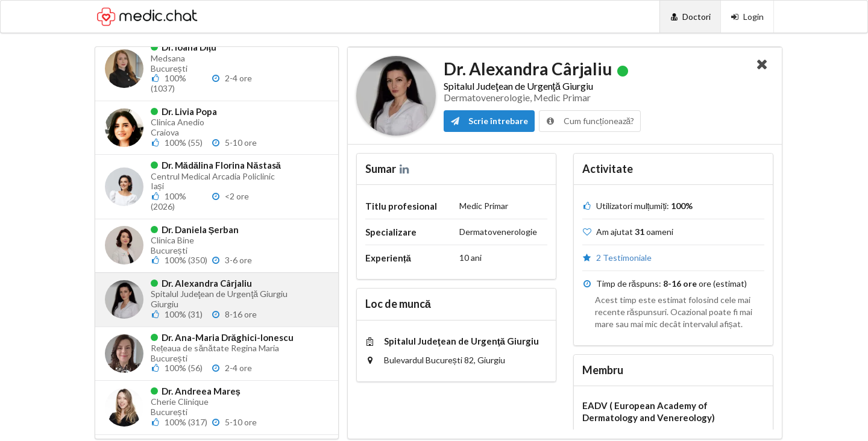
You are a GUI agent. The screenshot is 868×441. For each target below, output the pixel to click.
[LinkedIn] (405, 169)
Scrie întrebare (489, 121)
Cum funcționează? (590, 121)
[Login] (747, 17)
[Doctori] (690, 17)
